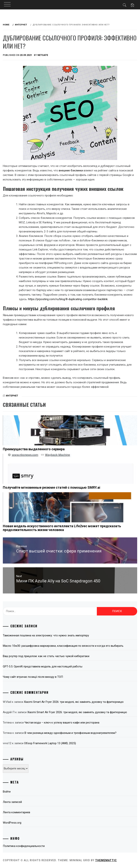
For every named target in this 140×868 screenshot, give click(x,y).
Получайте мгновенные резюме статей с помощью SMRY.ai (52, 487)
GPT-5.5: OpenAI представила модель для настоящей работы (43, 666)
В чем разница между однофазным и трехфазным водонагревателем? (70, 733)
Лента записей (12, 802)
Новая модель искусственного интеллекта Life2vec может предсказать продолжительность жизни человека (62, 528)
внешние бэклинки (71, 170)
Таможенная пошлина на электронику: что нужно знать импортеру (46, 635)
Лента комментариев (16, 812)
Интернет (12, 396)
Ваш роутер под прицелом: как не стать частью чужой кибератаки (46, 656)
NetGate (43, 55)
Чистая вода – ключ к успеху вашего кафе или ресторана (62, 723)
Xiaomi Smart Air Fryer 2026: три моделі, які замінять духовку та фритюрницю (74, 702)
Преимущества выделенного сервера (34, 449)
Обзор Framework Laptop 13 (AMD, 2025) (50, 743)
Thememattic (106, 860)
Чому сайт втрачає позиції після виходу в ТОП (33, 677)
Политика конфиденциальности (24, 846)
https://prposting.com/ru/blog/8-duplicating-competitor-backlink (68, 299)
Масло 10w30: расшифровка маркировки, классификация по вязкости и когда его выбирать (63, 646)
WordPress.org (12, 823)
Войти (7, 792)
